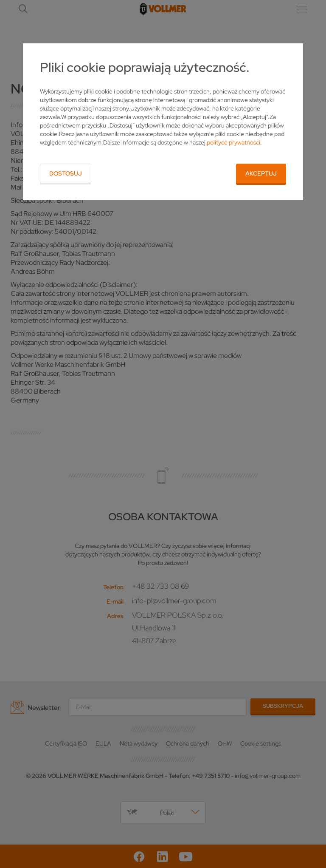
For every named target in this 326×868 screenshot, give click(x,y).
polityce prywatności (233, 142)
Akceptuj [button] (261, 173)
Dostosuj (66, 173)
